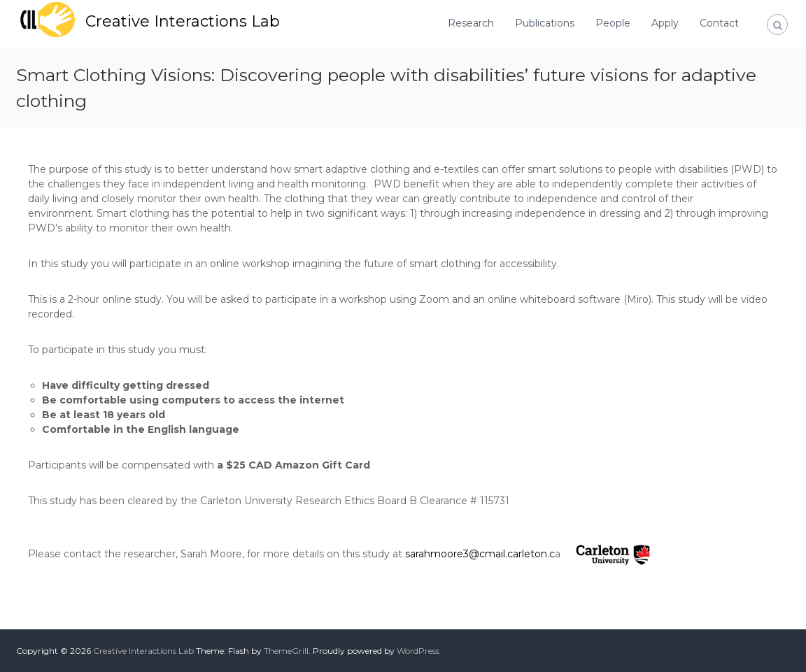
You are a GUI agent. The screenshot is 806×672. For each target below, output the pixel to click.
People (613, 23)
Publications (545, 23)
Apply (665, 23)
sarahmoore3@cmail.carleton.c (480, 554)
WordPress (418, 651)
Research (471, 23)
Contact (719, 23)
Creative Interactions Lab (183, 21)
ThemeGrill (286, 651)
